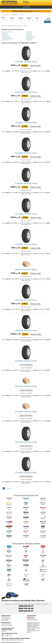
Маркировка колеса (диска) (33, 623)
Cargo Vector (30, 39)
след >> (10, 488)
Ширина (12, 18)
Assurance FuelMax (7, 32)
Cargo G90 (5, 35)
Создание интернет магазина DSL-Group (11, 642)
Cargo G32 (29, 33)
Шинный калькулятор (32, 627)
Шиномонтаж (30, 617)
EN (4, 631)
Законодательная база (32, 620)
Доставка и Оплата (31, 619)
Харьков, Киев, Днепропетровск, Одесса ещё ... (13, 640)
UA (5, 631)
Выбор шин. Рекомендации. (33, 625)
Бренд (3, 17)
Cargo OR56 (29, 36)
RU (2, 631)
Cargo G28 (5, 33)
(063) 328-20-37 (5, 6)
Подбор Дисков (14, 15)
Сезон (37, 18)
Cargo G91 (29, 35)
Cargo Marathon (6, 36)
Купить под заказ (26, 365)
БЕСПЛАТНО (36, 11)
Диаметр (29, 18)
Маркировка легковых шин (33, 624)
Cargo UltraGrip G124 (7, 39)
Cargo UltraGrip (6, 37)
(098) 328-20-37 (5, 5)
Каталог (26, 7)
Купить (25, 65)
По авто (22, 15)
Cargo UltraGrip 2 (31, 37)
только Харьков (48, 19)
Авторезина (9, 2)
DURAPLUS (29, 40)
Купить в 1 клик (35, 66)
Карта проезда (5, 620)
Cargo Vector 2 (6, 40)
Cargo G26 (29, 32)
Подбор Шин (6, 15)
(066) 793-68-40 (14, 5)
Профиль (21, 18)
